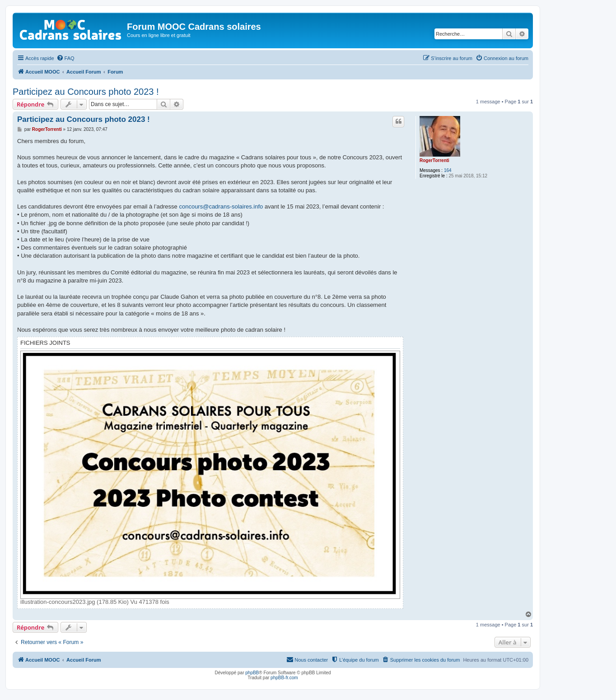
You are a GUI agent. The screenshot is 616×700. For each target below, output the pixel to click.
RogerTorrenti (434, 160)
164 (448, 170)
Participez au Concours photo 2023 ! (86, 92)
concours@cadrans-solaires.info (221, 206)
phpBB (252, 673)
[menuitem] (65, 58)
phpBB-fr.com (284, 678)
